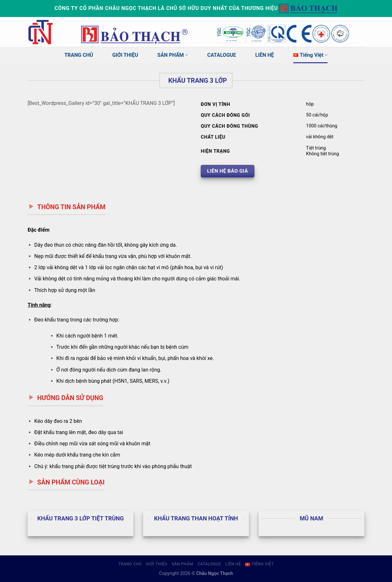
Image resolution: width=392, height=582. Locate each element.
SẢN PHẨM (173, 55)
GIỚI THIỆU (125, 55)
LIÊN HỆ (265, 55)
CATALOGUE (222, 55)
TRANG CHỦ (79, 55)
